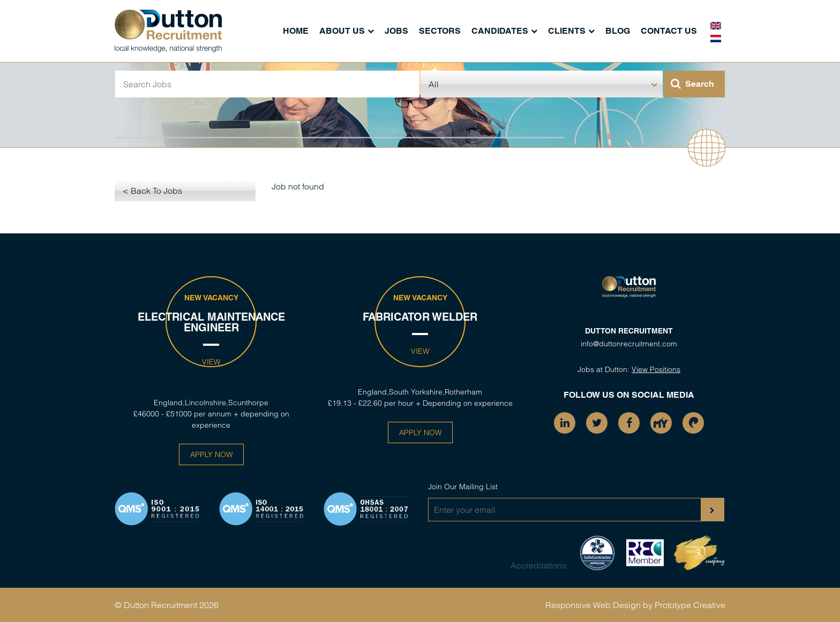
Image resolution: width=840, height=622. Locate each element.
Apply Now (211, 454)
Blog (618, 31)
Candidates (500, 31)
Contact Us (669, 31)
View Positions (656, 369)
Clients (567, 31)
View (211, 362)
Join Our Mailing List (463, 487)
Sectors (440, 31)
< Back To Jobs (152, 191)
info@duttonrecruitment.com (629, 344)
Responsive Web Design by (599, 605)
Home (296, 31)
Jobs (396, 31)
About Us (342, 31)
